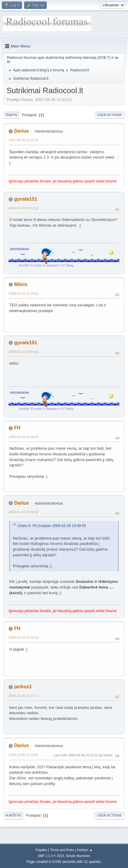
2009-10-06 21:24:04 (24, 755)
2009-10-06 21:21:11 (24, 696)
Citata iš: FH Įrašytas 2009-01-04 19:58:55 (52, 526)
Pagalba (41, 850)
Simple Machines (78, 856)
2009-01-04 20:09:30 (24, 512)
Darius (21, 131)
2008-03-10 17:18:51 (24, 294)
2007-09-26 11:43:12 (24, 140)
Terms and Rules (62, 850)
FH (17, 428)
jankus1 (23, 687)
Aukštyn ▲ (85, 850)
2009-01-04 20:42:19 (24, 637)
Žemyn (11, 115)
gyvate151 (25, 199)
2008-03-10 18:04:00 (24, 352)
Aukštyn (13, 815)
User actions (109, 115)
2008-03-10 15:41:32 (24, 208)
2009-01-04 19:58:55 (24, 437)
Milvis (21, 284)
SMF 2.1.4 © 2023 (51, 856)
